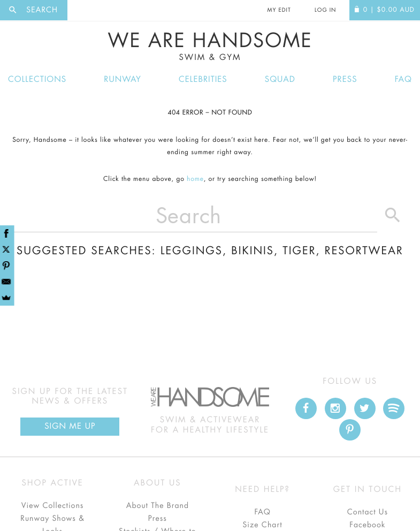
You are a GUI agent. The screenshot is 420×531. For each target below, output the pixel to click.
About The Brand (158, 506)
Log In (325, 10)
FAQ (403, 79)
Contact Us (368, 512)
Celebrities (203, 79)
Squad (280, 79)
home (195, 179)
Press (345, 79)
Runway (123, 79)
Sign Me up (70, 426)
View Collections (53, 506)
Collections (37, 79)
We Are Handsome (210, 47)
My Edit (279, 10)
